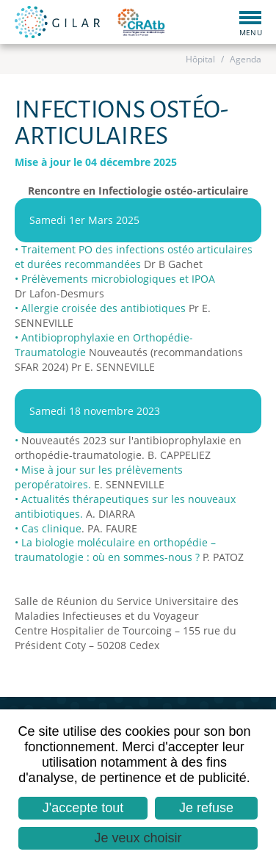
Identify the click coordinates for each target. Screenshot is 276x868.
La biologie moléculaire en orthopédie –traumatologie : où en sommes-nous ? (115, 550)
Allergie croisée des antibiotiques (103, 308)
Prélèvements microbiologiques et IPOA (118, 279)
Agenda (246, 59)
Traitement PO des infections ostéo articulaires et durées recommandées (134, 257)
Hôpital (200, 59)
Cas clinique (51, 528)
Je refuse (206, 808)
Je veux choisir (138, 838)
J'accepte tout (83, 808)
